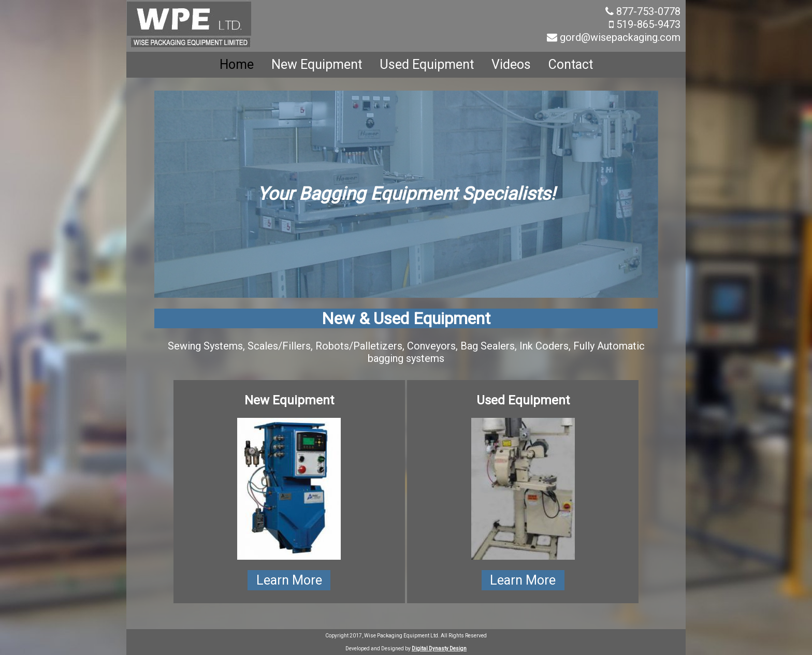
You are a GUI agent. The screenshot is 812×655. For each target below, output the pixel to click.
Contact (571, 64)
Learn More (289, 580)
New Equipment (317, 64)
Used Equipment (427, 64)
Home (237, 64)
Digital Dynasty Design (439, 649)
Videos (511, 64)
